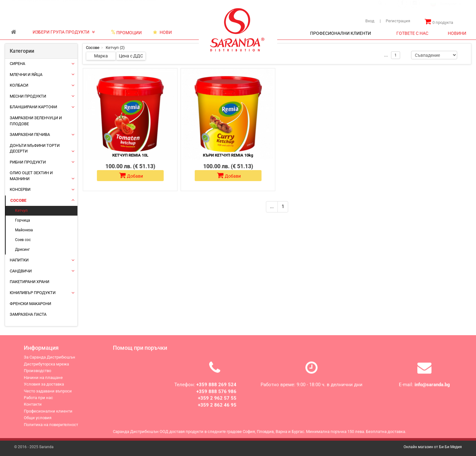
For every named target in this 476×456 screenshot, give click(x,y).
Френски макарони (30, 304)
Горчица (23, 220)
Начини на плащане (43, 381)
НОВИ (162, 32)
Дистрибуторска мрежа (84, 6)
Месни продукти (28, 96)
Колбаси (19, 85)
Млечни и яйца (26, 75)
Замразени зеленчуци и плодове (36, 121)
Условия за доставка (44, 387)
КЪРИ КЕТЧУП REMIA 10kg (228, 155)
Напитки (19, 260)
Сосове (18, 200)
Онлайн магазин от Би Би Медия (433, 447)
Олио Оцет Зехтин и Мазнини (31, 176)
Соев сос (23, 240)
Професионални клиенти (48, 414)
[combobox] (448, 10)
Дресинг (22, 249)
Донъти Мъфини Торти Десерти (35, 148)
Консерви (20, 189)
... (272, 207)
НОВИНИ (457, 33)
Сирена (17, 64)
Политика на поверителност (51, 428)
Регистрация (395, 21)
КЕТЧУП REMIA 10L (130, 155)
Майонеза (24, 230)
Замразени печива (30, 134)
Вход (370, 21)
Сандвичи (21, 271)
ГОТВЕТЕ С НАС (412, 33)
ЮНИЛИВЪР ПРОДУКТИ (33, 293)
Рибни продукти (28, 162)
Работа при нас (38, 401)
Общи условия (38, 421)
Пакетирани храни (29, 282)
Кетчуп (21, 211)
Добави (131, 175)
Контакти (148, 6)
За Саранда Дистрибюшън (35, 6)
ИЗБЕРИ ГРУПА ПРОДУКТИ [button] (64, 32)
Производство (122, 6)
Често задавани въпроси (48, 394)
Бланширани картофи (33, 107)
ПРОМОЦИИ (126, 32)
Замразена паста (28, 314)
